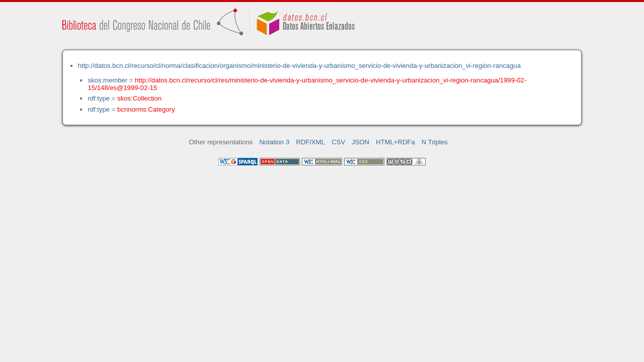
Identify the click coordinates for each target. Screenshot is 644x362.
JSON (360, 142)
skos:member (107, 80)
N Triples (435, 142)
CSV (338, 142)
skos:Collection (139, 98)
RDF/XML (310, 142)
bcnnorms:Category (146, 109)
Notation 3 (274, 142)
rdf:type (99, 98)
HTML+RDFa (395, 142)
